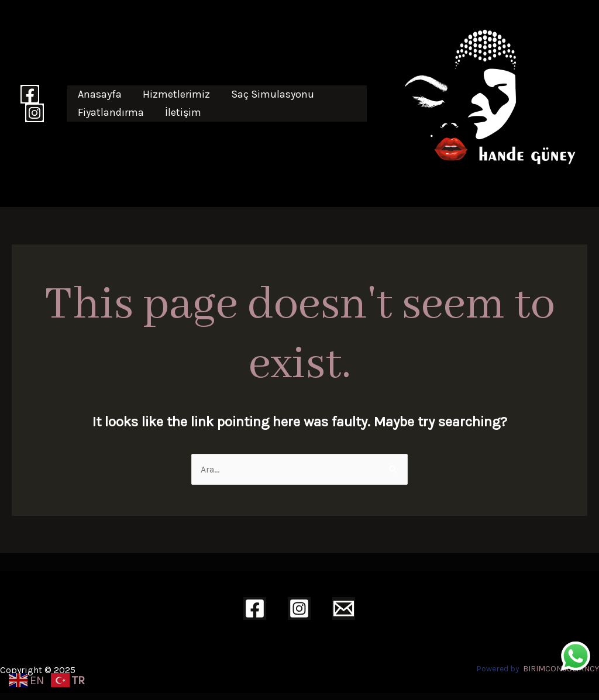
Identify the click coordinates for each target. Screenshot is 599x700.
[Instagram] (35, 113)
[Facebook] (30, 94)
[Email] (344, 608)
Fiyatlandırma (111, 112)
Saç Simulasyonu (273, 94)
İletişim (183, 112)
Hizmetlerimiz (176, 94)
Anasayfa (100, 94)
